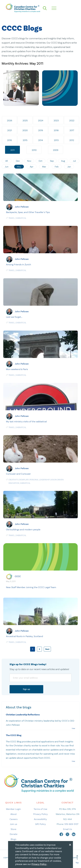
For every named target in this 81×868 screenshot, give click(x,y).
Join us (13, 824)
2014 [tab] (41, 140)
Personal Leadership (40, 480)
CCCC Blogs (22, 28)
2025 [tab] (25, 120)
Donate (14, 834)
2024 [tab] (41, 120)
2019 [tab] (41, 130)
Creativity (13, 480)
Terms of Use (40, 809)
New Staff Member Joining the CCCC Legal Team (31, 587)
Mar (44, 167)
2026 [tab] (10, 120)
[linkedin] (74, 834)
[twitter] (68, 834)
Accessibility (40, 819)
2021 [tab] (10, 130)
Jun (7, 167)
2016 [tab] (10, 140)
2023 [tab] (56, 120)
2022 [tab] (72, 120)
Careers (14, 819)
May (19, 167)
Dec (18, 161)
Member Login (13, 809)
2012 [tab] (72, 140)
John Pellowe (22, 207)
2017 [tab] (72, 130)
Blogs (13, 839)
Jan (69, 167)
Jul (74, 161)
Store (13, 829)
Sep (52, 161)
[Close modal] (70, 844)
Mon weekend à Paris (17, 369)
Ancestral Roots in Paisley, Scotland (24, 636)
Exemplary (24, 480)
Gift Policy (40, 824)
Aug (63, 161)
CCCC (18, 576)
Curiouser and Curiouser (18, 474)
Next (47, 649)
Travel (12, 218)
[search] (45, 8)
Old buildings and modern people (23, 529)
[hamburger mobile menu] (54, 8)
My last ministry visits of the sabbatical (26, 421)
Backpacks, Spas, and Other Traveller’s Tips (28, 212)
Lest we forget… (14, 317)
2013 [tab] (56, 140)
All (7, 161)
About (14, 814)
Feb (57, 167)
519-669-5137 (71, 824)
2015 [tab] (25, 140)
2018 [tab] (56, 130)
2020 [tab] (25, 130)
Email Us (68, 829)
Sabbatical (21, 218)
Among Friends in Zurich (19, 264)
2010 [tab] (34, 150)
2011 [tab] (13, 150)
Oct (40, 161)
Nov (29, 161)
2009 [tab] (56, 150)
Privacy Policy (40, 814)
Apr (32, 167)
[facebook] (62, 834)
